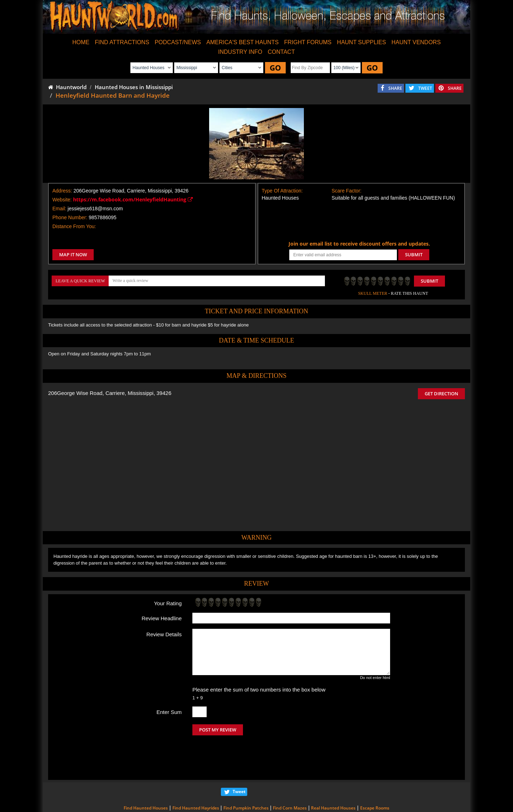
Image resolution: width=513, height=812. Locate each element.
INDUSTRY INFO (240, 52)
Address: (62, 191)
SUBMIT (414, 255)
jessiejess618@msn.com (95, 209)
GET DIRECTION (441, 394)
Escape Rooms (375, 778)
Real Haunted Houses (333, 778)
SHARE (395, 88)
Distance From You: (74, 226)
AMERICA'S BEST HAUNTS (242, 42)
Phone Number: (70, 217)
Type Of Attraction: (282, 191)
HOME (81, 42)
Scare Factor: (347, 191)
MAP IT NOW (73, 255)
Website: (62, 200)
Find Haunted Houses (146, 778)
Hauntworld (67, 87)
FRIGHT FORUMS (308, 42)
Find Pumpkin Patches (246, 778)
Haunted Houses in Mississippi (134, 87)
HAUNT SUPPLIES (362, 42)
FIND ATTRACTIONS (122, 42)
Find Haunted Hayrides (196, 778)
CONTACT (281, 52)
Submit (429, 281)
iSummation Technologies (358, 802)
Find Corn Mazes (290, 778)
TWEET (425, 88)
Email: (59, 209)
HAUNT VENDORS (416, 42)
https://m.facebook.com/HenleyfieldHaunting (133, 199)
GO (275, 68)
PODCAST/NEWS (178, 42)
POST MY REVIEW (218, 730)
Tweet (239, 762)
